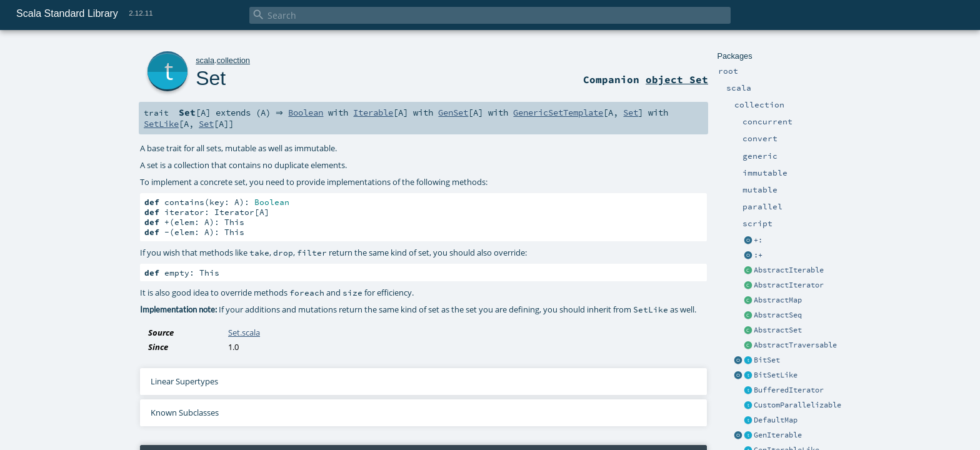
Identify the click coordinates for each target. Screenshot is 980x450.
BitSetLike (776, 375)
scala (205, 60)
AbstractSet (778, 330)
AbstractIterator (789, 285)
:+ (758, 255)
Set (211, 78)
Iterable (377, 112)
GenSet (457, 112)
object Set (677, 79)
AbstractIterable (789, 270)
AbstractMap (778, 300)
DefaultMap (776, 420)
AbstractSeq (778, 315)
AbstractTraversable (795, 345)
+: (758, 240)
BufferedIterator (789, 390)
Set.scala (244, 332)
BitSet (767, 360)
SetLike (161, 124)
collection (233, 60)
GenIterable (778, 435)
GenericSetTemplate (562, 112)
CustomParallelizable (797, 405)
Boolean (309, 112)
